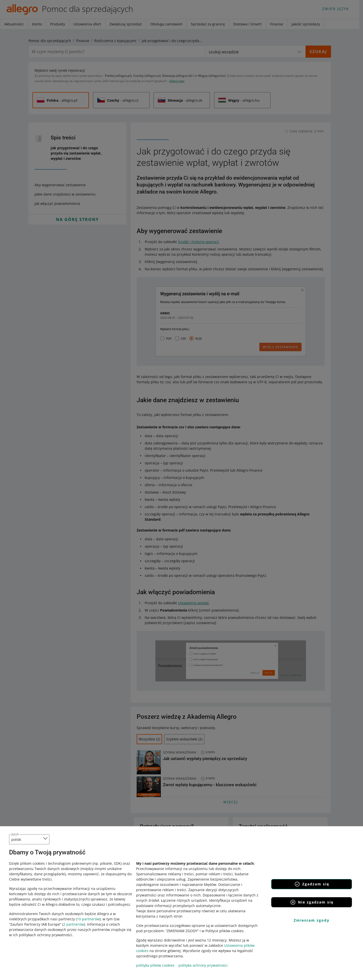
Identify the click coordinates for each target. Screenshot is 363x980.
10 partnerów (88, 919)
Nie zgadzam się (312, 902)
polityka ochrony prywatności (203, 965)
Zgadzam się (312, 884)
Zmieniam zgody (312, 920)
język (15, 834)
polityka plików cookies (155, 965)
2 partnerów (74, 924)
